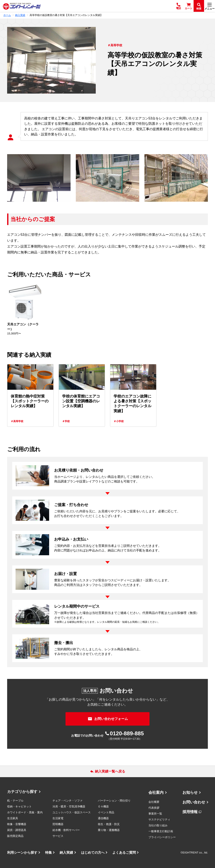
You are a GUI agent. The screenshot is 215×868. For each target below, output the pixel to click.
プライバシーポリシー (162, 837)
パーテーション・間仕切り (114, 801)
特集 (49, 853)
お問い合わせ (194, 802)
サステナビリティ (159, 820)
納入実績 (66, 853)
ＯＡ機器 (103, 806)
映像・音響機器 (17, 824)
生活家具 (13, 818)
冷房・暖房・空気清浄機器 (69, 806)
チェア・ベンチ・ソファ (68, 801)
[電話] (178, 6)
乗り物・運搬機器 (109, 830)
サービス (58, 836)
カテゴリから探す (22, 792)
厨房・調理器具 (17, 830)
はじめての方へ (93, 853)
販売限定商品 (15, 836)
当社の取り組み (158, 825)
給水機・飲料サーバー (66, 830)
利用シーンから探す (22, 853)
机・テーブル (15, 801)
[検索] (199, 6)
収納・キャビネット (19, 806)
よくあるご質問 (124, 853)
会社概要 (154, 802)
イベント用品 (106, 812)
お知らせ (190, 792)
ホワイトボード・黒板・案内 (25, 812)
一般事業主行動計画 (161, 831)
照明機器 (58, 824)
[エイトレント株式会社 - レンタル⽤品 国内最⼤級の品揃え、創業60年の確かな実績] (22, 6)
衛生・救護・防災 (109, 824)
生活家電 (58, 818)
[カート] (189, 6)
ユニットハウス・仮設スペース (72, 812)
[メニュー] (210, 6)
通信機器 (103, 818)
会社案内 (156, 792)
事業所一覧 (155, 814)
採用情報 (190, 812)
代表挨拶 (154, 808)
